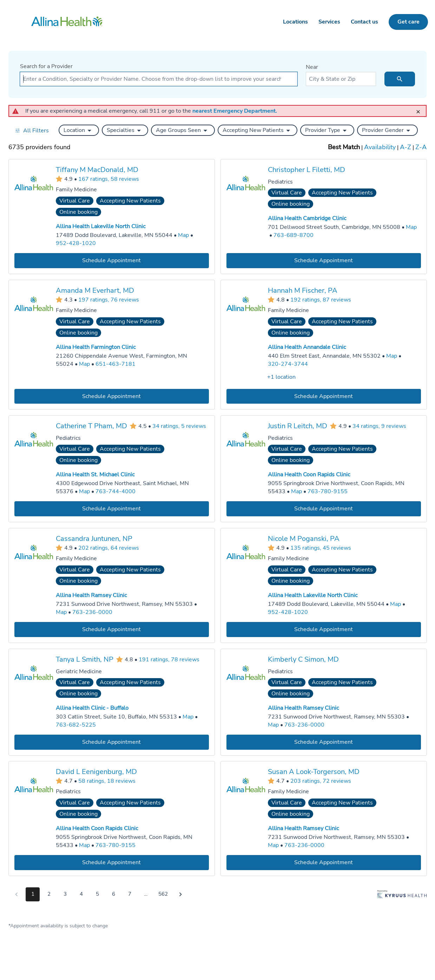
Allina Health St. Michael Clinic (95, 475)
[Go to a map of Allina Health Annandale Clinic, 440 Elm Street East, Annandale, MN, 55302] (392, 356)
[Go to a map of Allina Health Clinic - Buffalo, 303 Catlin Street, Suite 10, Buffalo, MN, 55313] (188, 717)
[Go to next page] (180, 894)
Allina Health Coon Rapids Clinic (309, 475)
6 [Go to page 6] (114, 894)
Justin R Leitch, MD (298, 426)
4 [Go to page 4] (81, 894)
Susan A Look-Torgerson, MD (314, 772)
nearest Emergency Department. (235, 111)
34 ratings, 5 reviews (179, 426)
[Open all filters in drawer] (32, 130)
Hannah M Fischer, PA (303, 290)
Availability (380, 147)
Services (329, 22)
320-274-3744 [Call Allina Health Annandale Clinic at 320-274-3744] (288, 364)
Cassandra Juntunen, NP (94, 539)
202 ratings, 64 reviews (109, 548)
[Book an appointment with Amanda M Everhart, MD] (112, 396)
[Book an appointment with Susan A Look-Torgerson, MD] (324, 863)
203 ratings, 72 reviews (321, 781)
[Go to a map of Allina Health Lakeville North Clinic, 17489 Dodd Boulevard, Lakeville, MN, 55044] (183, 235)
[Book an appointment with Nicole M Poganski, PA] (324, 629)
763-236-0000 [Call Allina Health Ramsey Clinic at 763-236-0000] (92, 612)
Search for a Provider (46, 66)
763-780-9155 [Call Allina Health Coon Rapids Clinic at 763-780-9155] (328, 491)
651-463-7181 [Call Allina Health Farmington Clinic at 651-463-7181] (116, 364)
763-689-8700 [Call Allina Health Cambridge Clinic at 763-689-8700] (294, 235)
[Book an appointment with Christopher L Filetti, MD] (324, 260)
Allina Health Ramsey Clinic (91, 595)
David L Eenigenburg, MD (96, 772)
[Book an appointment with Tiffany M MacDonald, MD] (112, 260)
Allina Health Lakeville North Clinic (101, 226)
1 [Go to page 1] (33, 894)
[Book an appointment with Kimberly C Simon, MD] (324, 742)
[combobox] (159, 79)
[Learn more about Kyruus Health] (402, 896)
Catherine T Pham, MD (91, 426)
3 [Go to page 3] (65, 894)
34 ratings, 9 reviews (379, 426)
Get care (408, 22)
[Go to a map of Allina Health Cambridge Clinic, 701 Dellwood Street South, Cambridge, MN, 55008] (411, 227)
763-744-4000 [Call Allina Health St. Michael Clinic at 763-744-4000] (116, 491)
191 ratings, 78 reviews (169, 659)
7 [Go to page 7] (130, 894)
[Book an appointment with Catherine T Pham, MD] (112, 509)
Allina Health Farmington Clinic (96, 347)
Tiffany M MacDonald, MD (97, 170)
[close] (420, 109)
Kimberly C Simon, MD (303, 659)
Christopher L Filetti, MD (307, 170)
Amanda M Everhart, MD (95, 290)
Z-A (421, 147)
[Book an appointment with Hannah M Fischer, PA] (324, 396)
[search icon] (400, 79)
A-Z (406, 147)
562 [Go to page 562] (163, 894)
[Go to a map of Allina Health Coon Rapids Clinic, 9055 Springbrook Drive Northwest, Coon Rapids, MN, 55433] (296, 492)
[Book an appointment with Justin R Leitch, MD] (324, 509)
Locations (295, 22)
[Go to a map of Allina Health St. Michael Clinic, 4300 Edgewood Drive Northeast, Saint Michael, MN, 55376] (84, 492)
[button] (79, 130)
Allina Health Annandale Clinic (307, 347)
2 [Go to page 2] (49, 894)
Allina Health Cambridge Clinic (307, 218)
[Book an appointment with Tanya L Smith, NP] (112, 742)
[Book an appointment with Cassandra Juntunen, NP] (112, 629)
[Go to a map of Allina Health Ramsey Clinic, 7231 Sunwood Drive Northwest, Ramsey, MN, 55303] (61, 612)
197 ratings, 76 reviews (109, 299)
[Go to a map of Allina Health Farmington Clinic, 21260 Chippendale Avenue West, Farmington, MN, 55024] (84, 364)
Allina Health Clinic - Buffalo (92, 708)
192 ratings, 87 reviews (321, 299)
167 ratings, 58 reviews (109, 179)
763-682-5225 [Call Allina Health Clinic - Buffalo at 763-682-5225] (76, 724)
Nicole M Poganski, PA (304, 539)
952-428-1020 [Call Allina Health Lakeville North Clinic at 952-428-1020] (76, 243)
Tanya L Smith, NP (85, 659)
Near (312, 67)
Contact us (364, 22)
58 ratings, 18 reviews (107, 781)
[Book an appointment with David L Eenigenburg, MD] (112, 863)
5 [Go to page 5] (97, 894)
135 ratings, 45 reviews (321, 548)
